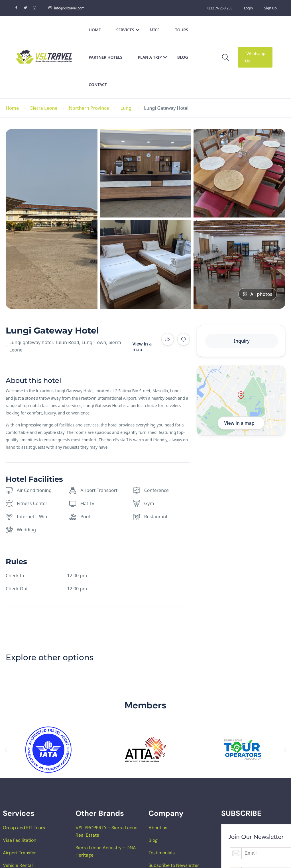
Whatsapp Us (255, 57)
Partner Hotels (105, 57)
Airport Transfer (19, 853)
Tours (182, 30)
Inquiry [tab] (242, 341)
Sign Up (270, 8)
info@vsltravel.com (66, 8)
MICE (155, 30)
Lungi (126, 108)
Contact (98, 85)
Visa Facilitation (20, 840)
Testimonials (162, 853)
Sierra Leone (44, 108)
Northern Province (89, 108)
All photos (258, 294)
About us (158, 828)
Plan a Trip (152, 57)
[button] (6, 750)
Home (95, 30)
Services (128, 30)
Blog (183, 57)
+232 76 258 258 (219, 8)
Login (248, 8)
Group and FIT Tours (24, 828)
